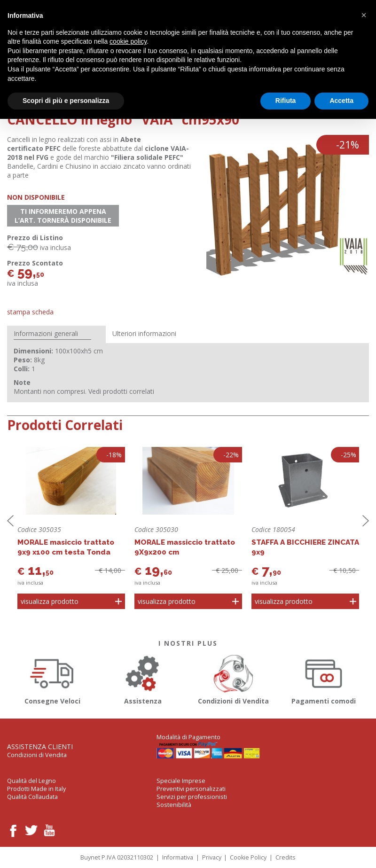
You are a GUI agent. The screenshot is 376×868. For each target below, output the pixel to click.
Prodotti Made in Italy (36, 789)
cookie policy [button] (128, 41)
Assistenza (143, 678)
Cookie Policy (248, 857)
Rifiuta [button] (286, 101)
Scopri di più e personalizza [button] (66, 101)
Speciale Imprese (181, 781)
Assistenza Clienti (40, 747)
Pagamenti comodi (324, 678)
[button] (364, 15)
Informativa (178, 857)
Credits (286, 857)
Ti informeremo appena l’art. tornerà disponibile (63, 216)
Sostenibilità (174, 805)
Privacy (212, 857)
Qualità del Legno (31, 781)
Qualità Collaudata (32, 797)
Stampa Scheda (30, 312)
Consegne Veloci (52, 678)
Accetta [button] (341, 101)
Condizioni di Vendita (233, 678)
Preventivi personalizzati (191, 789)
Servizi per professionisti (192, 797)
